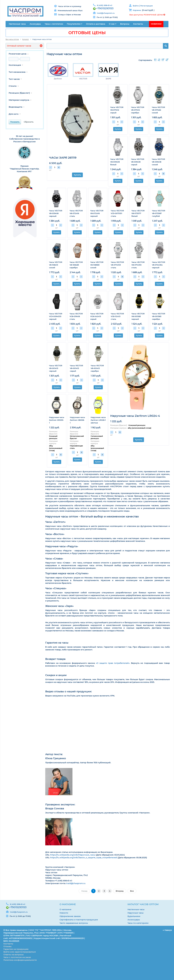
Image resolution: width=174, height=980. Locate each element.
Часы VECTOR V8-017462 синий (158, 110)
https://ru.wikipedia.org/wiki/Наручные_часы (73, 855)
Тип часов (14, 79)
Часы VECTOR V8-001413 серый (76, 368)
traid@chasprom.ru (106, 13)
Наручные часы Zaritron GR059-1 (57, 420)
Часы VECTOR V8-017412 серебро (138, 110)
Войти (136, 6)
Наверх (167, 930)
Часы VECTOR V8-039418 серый (138, 162)
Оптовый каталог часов (19, 46)
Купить (77, 175)
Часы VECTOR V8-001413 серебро (97, 368)
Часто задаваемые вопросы (74, 923)
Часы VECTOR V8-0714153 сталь (117, 265)
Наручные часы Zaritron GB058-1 (77, 420)
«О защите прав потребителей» (113, 663)
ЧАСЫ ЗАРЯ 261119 (63, 158)
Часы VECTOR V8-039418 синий (158, 162)
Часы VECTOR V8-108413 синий (56, 265)
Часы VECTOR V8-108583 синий (97, 265)
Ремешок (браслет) (19, 93)
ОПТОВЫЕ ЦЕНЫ (87, 33)
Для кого (14, 114)
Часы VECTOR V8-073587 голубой (159, 213)
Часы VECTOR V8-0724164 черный (159, 265)
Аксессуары (134, 920)
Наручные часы (136, 913)
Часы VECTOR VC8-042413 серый (97, 316)
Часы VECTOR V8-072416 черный (97, 213)
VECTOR (83, 79)
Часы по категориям (138, 923)
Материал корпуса (19, 100)
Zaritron (58, 79)
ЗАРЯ (108, 79)
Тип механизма (17, 72)
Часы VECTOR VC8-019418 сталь (76, 316)
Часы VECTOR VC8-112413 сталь (117, 316)
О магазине (65, 909)
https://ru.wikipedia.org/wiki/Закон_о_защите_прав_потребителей (84, 858)
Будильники (134, 916)
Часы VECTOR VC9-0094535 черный (56, 316)
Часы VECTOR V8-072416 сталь (76, 213)
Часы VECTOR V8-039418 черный (56, 213)
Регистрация (146, 6)
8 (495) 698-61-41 (105, 5)
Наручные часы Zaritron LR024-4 (135, 416)
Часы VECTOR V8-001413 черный (56, 368)
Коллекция (15, 65)
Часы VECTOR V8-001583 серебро (159, 316)
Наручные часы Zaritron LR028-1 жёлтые (98, 420)
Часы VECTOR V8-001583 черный (138, 316)
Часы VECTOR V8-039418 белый (117, 162)
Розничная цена (18, 54)
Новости (64, 913)
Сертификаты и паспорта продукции (79, 920)
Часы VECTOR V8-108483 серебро (76, 265)
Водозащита (15, 107)
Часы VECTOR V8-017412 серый (117, 110)
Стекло (13, 86)
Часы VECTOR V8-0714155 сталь (138, 265)
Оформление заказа (70, 916)
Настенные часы (136, 909)
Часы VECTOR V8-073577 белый (138, 213)
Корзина (137, 10)
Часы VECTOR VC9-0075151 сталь (117, 213)
